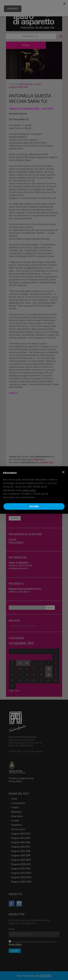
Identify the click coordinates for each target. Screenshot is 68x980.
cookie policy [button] (29, 490)
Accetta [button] (34, 506)
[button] (63, 472)
